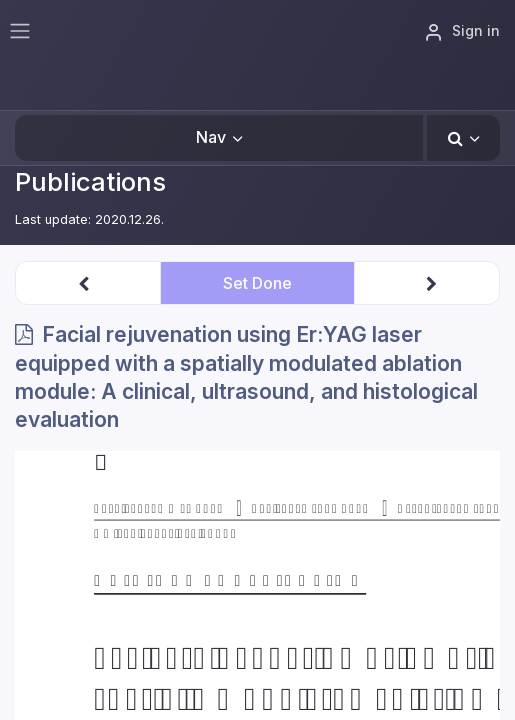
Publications (90, 181)
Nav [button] (211, 137)
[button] (463, 138)
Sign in (462, 32)
